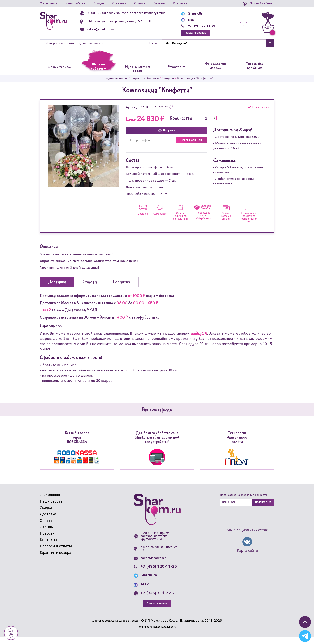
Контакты (180, 4)
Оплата (140, 4)
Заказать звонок (204, 34)
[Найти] (214, 45)
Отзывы (159, 4)
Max (195, 20)
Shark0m (199, 14)
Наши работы (75, 4)
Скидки (99, 4)
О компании (49, 4)
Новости (47, 540)
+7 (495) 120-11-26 (209, 26)
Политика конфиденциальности (157, 634)
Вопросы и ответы (56, 553)
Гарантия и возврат (57, 559)
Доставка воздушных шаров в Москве (115, 628)
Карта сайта (247, 558)
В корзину (167, 133)
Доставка (119, 4)
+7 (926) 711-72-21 (159, 600)
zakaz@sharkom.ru (109, 30)
